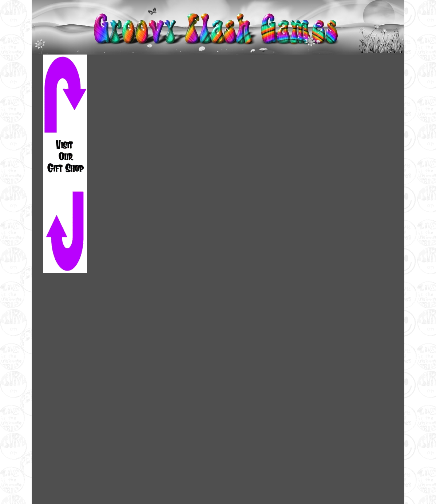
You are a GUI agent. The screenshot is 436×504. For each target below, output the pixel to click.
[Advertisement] (65, 388)
